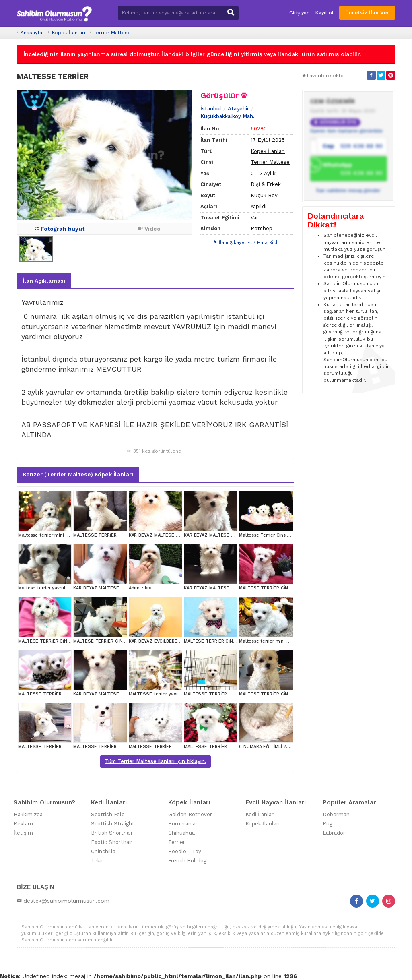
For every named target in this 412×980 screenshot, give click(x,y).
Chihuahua (181, 833)
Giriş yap (300, 13)
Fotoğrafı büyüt (60, 229)
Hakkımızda (28, 814)
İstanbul (211, 109)
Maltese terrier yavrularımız (48, 588)
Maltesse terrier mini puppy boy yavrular (63, 535)
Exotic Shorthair (112, 842)
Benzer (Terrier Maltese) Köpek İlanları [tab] (78, 474)
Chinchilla (103, 851)
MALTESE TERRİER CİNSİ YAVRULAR (277, 588)
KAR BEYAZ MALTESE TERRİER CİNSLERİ (172, 535)
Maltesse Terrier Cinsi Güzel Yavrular (279, 535)
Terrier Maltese (112, 33)
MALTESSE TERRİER (95, 535)
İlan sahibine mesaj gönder (348, 190)
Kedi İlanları (260, 814)
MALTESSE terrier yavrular (158, 694)
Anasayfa (31, 33)
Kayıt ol (324, 13)
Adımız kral (141, 588)
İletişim (23, 833)
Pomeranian (183, 824)
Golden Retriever (190, 814)
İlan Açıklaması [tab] (44, 281)
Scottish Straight (113, 824)
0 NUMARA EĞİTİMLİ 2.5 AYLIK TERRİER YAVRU (288, 747)
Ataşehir (238, 109)
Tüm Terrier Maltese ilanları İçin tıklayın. (156, 761)
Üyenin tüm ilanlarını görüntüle (346, 131)
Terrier (177, 842)
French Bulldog (187, 861)
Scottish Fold (108, 814)
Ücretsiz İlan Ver (367, 13)
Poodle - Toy (185, 851)
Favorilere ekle (323, 76)
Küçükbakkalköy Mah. (227, 116)
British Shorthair (112, 833)
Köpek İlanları (69, 33)
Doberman (336, 814)
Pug (328, 824)
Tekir (97, 861)
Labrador (334, 833)
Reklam (23, 824)
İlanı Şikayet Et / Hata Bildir (247, 243)
